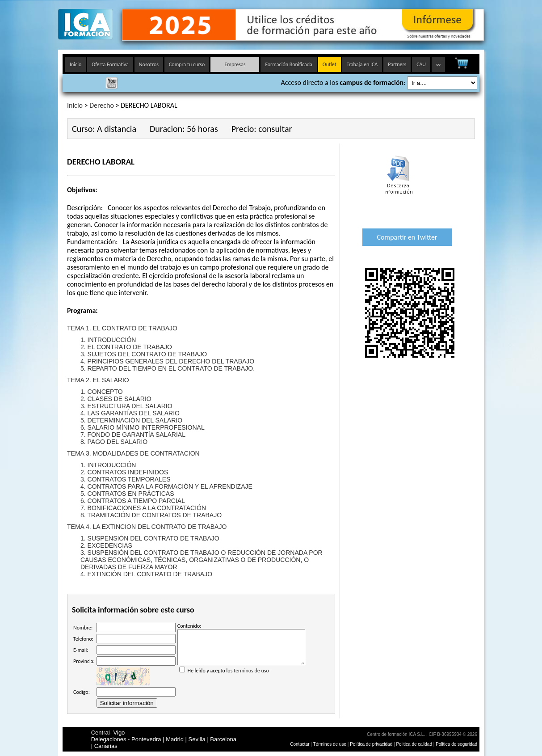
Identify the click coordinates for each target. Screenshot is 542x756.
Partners (397, 64)
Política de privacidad (372, 744)
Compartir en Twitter (407, 237)
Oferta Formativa (110, 64)
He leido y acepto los (241, 674)
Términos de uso (330, 744)
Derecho (102, 105)
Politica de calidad (414, 744)
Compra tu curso (187, 64)
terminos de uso (251, 677)
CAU (421, 64)
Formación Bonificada (288, 64)
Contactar (300, 744)
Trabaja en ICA (362, 64)
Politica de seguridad (456, 744)
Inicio (76, 64)
